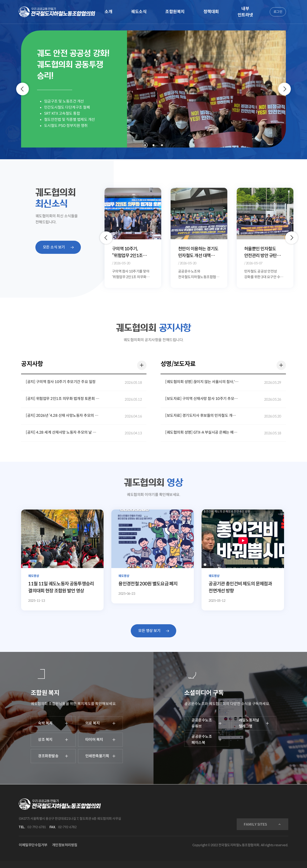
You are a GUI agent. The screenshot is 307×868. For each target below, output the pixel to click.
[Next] (285, 89)
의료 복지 (101, 723)
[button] (106, 238)
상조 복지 (53, 740)
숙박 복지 (53, 723)
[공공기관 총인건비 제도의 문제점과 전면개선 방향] (243, 560)
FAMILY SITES (255, 824)
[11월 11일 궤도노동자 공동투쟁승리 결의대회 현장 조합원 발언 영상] (62, 560)
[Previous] (22, 89)
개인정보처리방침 (65, 845)
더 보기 (141, 364)
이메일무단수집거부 (33, 845)
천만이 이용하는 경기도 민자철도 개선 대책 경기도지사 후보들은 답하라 (264, 253)
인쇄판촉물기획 (101, 756)
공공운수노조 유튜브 (207, 723)
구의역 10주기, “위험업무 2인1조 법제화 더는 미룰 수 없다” (195, 253)
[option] (133, 238)
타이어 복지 (101, 740)
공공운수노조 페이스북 (207, 740)
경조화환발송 (53, 756)
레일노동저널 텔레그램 (254, 723)
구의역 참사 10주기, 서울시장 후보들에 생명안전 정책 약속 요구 (133, 253)
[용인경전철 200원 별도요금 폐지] (152, 556)
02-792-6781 (37, 827)
